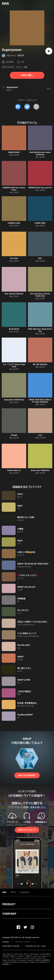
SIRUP (21, 56)
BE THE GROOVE (40, 364)
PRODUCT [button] (9, 904)
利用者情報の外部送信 (11, 946)
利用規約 (6, 942)
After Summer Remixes (14, 294)
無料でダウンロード (27, 830)
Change (14, 435)
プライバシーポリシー (23, 942)
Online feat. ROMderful (40, 470)
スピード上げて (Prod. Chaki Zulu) (14, 366)
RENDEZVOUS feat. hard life (40, 188)
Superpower (25, 892)
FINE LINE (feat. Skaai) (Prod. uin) (40, 330)
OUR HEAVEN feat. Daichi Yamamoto (40, 153)
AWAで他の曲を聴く (27, 775)
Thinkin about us (14, 470)
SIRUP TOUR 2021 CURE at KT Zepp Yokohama (40, 401)
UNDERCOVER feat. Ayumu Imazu (14, 189)
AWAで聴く (27, 75)
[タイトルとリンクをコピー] (36, 107)
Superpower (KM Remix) (14, 400)
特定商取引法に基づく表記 (36, 946)
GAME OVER (40, 223)
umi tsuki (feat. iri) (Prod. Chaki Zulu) (40, 295)
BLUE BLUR (14, 329)
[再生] (49, 51)
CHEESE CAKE (14, 223)
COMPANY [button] (9, 914)
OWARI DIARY (14, 152)
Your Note (14, 258)
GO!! (40, 258)
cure (40, 435)
